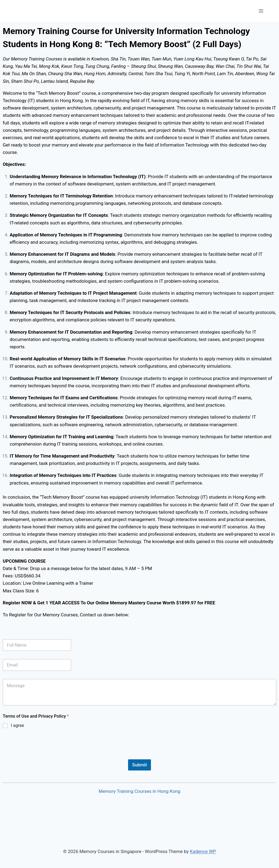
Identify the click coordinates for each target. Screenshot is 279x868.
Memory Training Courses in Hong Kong (139, 791)
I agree (17, 725)
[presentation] (44, 756)
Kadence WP (203, 851)
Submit (139, 765)
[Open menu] (261, 11)
